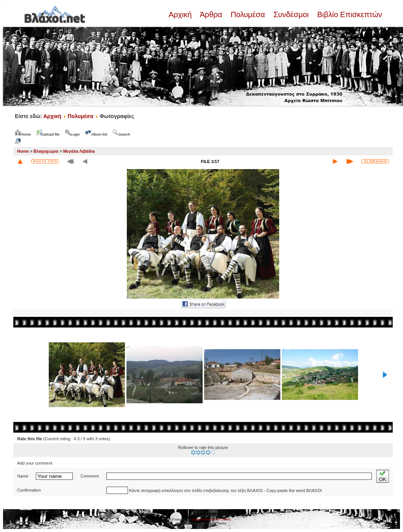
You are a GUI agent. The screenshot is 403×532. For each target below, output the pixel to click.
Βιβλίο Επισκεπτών (349, 14)
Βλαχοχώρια (46, 151)
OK (383, 476)
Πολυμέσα (248, 14)
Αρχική (181, 14)
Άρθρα (211, 14)
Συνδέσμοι (291, 14)
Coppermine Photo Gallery (211, 519)
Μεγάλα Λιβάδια (79, 151)
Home (23, 151)
